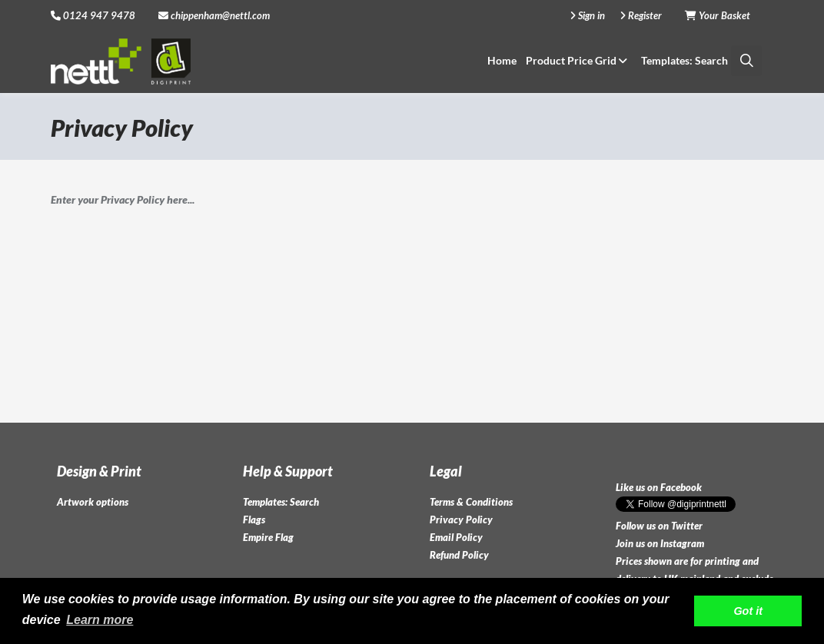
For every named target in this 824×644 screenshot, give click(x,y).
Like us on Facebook (659, 487)
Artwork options (93, 502)
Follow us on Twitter (659, 526)
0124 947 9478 (99, 15)
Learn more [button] (100, 620)
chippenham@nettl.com (214, 15)
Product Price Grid (579, 60)
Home (502, 60)
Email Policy (456, 537)
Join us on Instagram (660, 543)
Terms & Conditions (471, 502)
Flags (254, 520)
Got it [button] (748, 611)
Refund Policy (459, 555)
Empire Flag (268, 537)
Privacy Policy (461, 520)
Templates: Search (684, 60)
